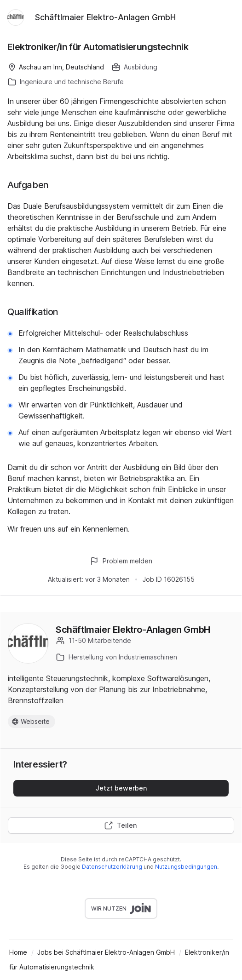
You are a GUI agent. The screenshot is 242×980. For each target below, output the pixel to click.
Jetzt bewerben (121, 788)
